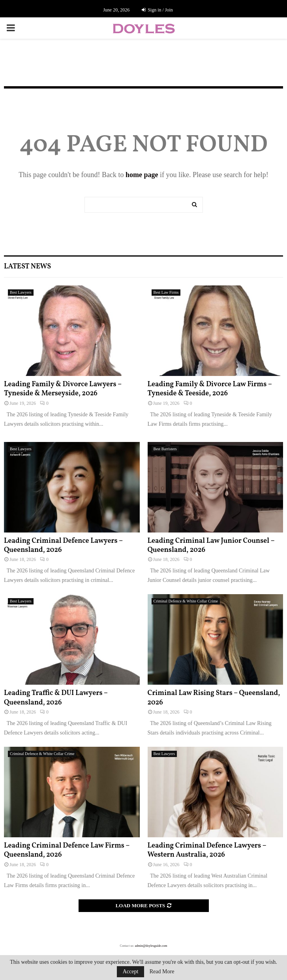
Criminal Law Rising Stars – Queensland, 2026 (214, 698)
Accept (131, 972)
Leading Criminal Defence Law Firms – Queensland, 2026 (67, 850)
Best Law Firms (166, 292)
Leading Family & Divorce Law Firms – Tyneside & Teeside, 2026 (210, 389)
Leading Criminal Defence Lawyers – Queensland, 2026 (63, 546)
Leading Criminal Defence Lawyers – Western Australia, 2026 (207, 850)
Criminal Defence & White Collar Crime (186, 601)
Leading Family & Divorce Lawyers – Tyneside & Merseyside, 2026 (63, 389)
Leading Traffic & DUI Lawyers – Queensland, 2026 (56, 698)
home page (142, 175)
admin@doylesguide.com (151, 946)
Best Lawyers (21, 292)
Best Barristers (165, 449)
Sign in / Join (157, 10)
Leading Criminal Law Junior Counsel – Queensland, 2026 (211, 546)
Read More (162, 972)
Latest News (27, 267)
